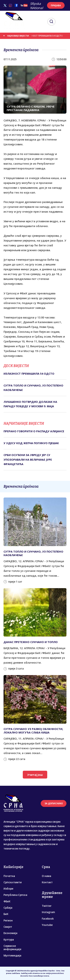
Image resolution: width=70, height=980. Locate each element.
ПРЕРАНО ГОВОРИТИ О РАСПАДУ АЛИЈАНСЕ (34, 431)
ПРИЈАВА (56, 5)
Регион (8, 920)
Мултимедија (12, 956)
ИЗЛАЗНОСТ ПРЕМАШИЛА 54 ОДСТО (45, 36)
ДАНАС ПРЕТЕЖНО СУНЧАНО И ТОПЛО (31, 642)
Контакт (47, 882)
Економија (10, 933)
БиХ (6, 914)
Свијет (8, 927)
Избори (8, 889)
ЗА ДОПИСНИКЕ (54, 803)
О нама (46, 876)
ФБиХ (7, 901)
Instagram (48, 912)
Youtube (47, 925)
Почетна (9, 876)
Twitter (47, 906)
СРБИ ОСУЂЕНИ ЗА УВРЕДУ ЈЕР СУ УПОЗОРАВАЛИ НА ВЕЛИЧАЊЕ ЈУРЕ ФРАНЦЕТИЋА (28, 460)
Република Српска (15, 895)
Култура (9, 940)
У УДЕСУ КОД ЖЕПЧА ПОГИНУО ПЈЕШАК (31, 443)
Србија (8, 908)
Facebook (48, 919)
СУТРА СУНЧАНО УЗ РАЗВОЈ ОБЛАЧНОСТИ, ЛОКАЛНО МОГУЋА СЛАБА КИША (33, 731)
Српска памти (13, 882)
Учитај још (35, 775)
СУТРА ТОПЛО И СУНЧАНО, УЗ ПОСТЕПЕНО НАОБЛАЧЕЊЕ (33, 388)
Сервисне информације (12, 948)
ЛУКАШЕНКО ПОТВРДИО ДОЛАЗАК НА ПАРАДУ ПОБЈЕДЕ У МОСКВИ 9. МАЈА (30, 404)
